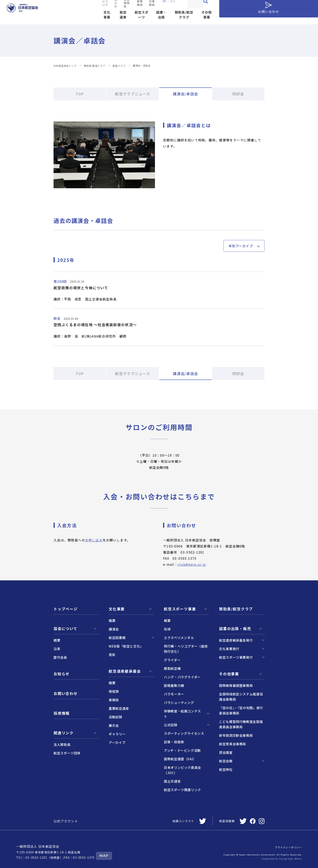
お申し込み (94, 540)
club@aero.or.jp (192, 564)
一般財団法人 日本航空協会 (38, 846)
